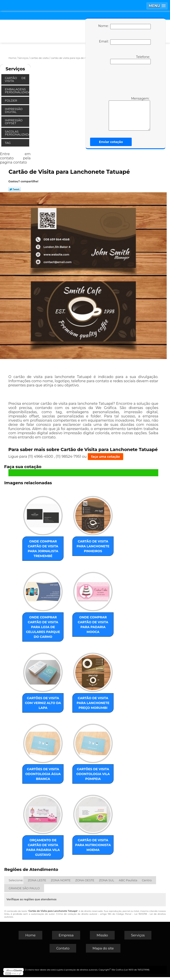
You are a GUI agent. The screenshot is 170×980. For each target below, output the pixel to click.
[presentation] (124, 80)
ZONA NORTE (61, 883)
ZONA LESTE (37, 883)
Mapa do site (103, 951)
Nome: (125, 27)
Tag (8, 143)
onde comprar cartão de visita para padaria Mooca (91, 622)
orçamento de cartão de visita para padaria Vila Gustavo (45, 850)
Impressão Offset (14, 122)
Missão (102, 938)
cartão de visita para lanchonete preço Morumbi (91, 706)
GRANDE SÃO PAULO (24, 891)
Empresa (66, 938)
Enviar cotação (111, 142)
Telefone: (130, 60)
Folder (11, 100)
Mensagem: (123, 114)
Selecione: (16, 883)
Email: (125, 42)
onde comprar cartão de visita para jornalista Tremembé (45, 547)
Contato (63, 951)
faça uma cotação (106, 457)
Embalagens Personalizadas (17, 91)
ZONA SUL (107, 883)
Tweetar (14, 189)
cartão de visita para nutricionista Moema (91, 850)
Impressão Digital (14, 110)
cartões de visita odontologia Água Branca (45, 778)
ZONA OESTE (85, 883)
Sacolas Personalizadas (17, 133)
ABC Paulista (128, 883)
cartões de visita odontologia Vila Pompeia (91, 778)
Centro (147, 883)
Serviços (15, 69)
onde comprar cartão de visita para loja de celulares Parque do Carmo (45, 627)
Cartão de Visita (15, 79)
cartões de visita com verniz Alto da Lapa (45, 704)
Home (30, 938)
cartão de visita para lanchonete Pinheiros (91, 547)
